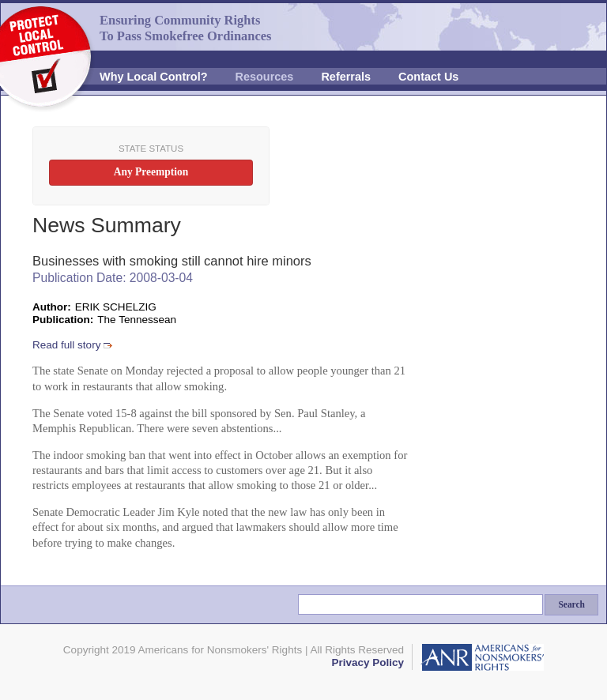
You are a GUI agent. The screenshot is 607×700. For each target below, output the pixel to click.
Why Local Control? (154, 77)
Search (571, 604)
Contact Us (428, 77)
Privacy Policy (368, 662)
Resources (265, 77)
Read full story (66, 345)
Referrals (346, 77)
